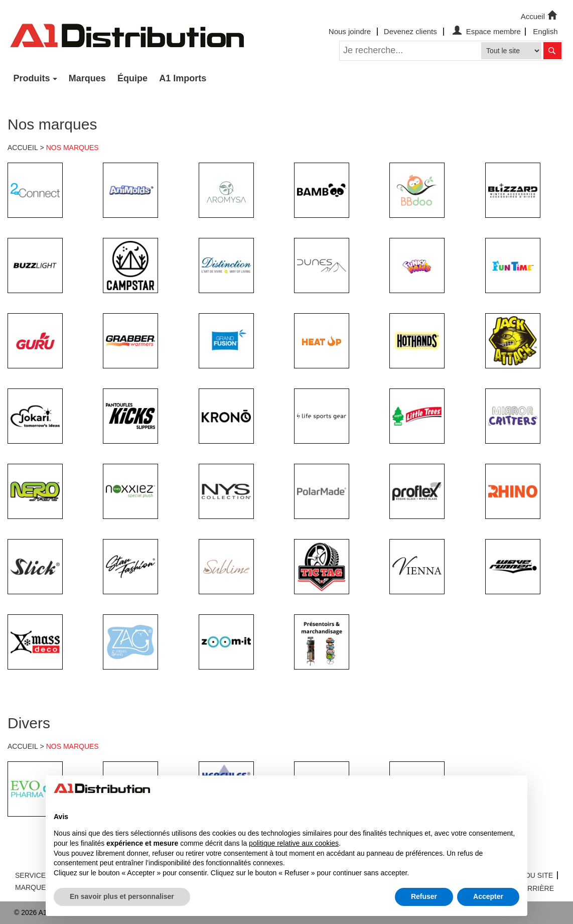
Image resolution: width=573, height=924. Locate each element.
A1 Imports (183, 78)
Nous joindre (350, 31)
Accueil (540, 16)
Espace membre (485, 31)
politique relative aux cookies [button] (294, 843)
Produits (32, 78)
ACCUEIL (23, 148)
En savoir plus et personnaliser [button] (122, 896)
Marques (87, 78)
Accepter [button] (488, 896)
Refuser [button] (424, 896)
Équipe (132, 78)
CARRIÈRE (536, 888)
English (545, 31)
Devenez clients (410, 31)
